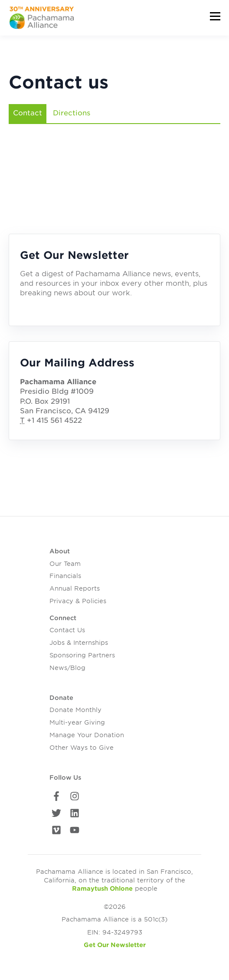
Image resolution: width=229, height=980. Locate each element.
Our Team (65, 564)
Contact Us (67, 630)
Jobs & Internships (79, 643)
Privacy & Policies (78, 601)
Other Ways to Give (82, 748)
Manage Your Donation (87, 735)
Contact (28, 113)
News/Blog (67, 668)
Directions (72, 113)
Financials (65, 576)
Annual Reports (75, 588)
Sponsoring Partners (82, 655)
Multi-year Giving (77, 722)
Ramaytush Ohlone (102, 889)
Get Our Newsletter (115, 945)
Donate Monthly (75, 710)
